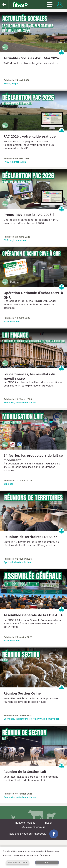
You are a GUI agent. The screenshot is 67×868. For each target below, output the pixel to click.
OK (47, 862)
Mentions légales (25, 823)
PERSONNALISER (18, 862)
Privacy (48, 823)
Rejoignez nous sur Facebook (34, 834)
